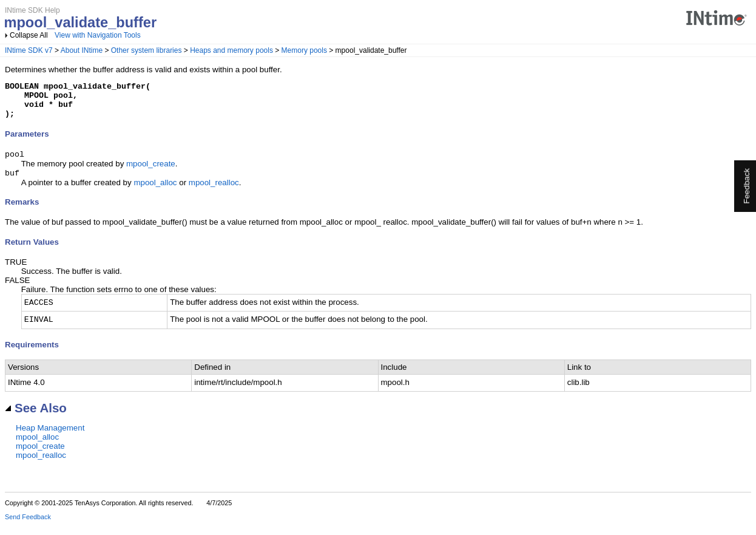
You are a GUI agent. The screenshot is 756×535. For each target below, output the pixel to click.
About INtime (82, 50)
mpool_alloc (155, 192)
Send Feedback (28, 526)
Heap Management (50, 438)
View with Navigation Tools (98, 35)
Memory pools (304, 50)
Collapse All (29, 35)
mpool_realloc (214, 192)
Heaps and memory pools (231, 50)
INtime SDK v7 (29, 50)
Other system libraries (147, 50)
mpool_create (151, 172)
